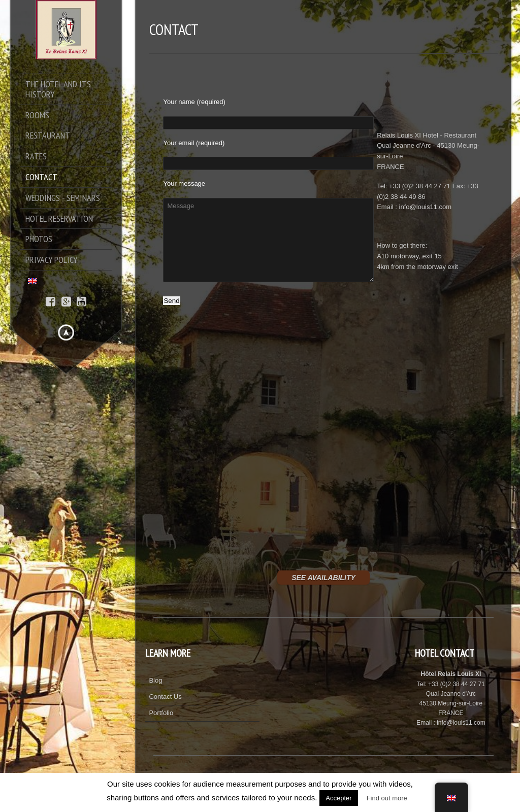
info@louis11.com (426, 207)
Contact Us (165, 697)
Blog (155, 680)
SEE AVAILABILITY (323, 578)
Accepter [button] (338, 798)
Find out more (387, 798)
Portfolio (161, 713)
